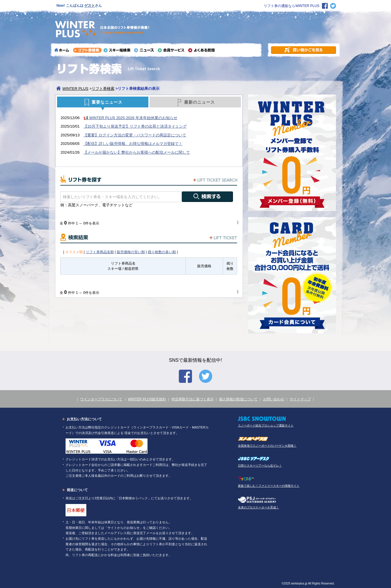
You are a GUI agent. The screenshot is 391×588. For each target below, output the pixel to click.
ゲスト (90, 6)
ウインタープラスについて (101, 399)
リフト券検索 (103, 89)
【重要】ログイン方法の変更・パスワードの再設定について (135, 135)
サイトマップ (300, 399)
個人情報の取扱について (238, 399)
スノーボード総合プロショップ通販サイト (266, 425)
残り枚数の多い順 (162, 252)
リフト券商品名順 (100, 252)
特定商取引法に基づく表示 (193, 399)
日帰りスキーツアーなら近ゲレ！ (260, 466)
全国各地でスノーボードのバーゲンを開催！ (267, 446)
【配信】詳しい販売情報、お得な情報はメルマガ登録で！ (133, 144)
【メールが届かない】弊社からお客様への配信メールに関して (137, 152)
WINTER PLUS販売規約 (147, 399)
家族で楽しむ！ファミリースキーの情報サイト (269, 486)
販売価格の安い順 (131, 252)
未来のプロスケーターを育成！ (258, 507)
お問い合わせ (274, 399)
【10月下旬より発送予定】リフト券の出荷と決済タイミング (135, 126)
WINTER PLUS (75, 89)
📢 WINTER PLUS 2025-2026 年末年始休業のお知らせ (130, 118)
